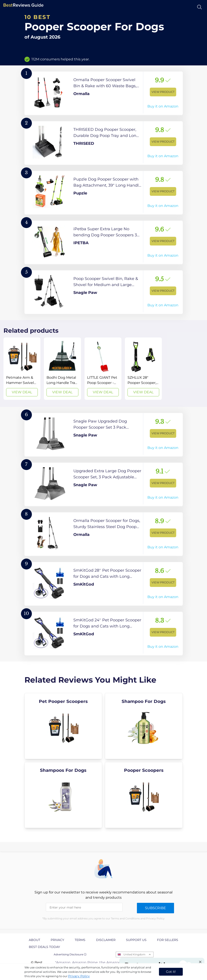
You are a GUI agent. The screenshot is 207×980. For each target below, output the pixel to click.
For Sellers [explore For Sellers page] (168, 940)
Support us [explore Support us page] (136, 940)
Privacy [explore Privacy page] (57, 940)
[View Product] (104, 93)
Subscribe (155, 908)
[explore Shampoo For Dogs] (144, 726)
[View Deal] (22, 369)
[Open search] (199, 7)
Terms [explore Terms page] (80, 940)
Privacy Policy (79, 976)
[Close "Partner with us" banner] (200, 962)
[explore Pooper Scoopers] (144, 795)
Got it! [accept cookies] (171, 972)
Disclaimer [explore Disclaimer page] (106, 940)
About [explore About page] (34, 940)
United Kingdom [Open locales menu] (134, 954)
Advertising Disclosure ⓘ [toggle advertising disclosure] (70, 954)
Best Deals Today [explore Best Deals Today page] (44, 947)
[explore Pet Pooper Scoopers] (63, 726)
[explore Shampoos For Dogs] (63, 795)
